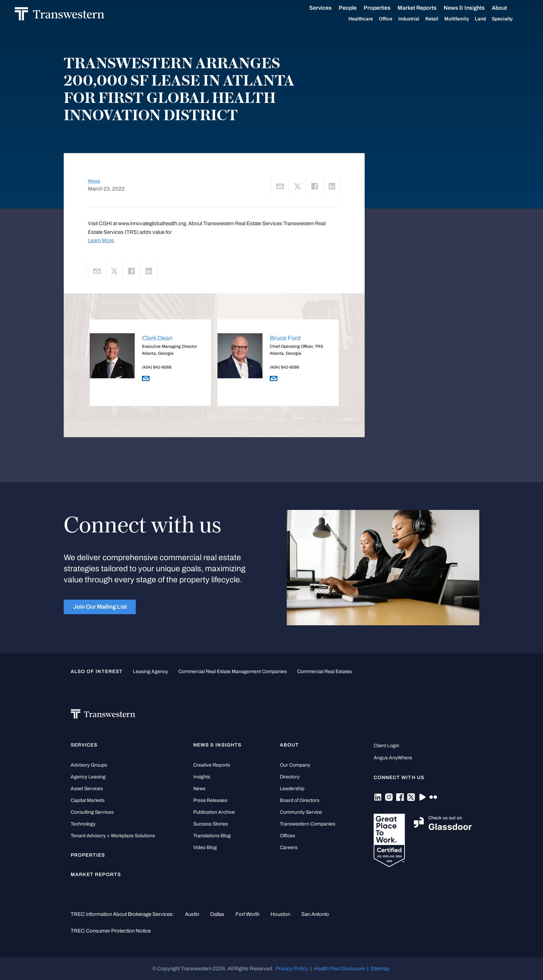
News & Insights (457, 8)
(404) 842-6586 (284, 367)
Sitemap (380, 969)
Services (313, 8)
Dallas (217, 914)
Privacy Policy (292, 969)
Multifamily (449, 19)
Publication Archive (214, 812)
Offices (287, 836)
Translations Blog (212, 836)
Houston (280, 914)
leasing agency (150, 672)
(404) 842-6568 (157, 367)
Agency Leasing (88, 777)
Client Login (386, 746)
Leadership (292, 789)
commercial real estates (324, 672)
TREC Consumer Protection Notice (111, 931)
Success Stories (211, 824)
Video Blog (205, 847)
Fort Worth (247, 914)
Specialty (495, 19)
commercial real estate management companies (233, 672)
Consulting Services (92, 812)
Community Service (301, 812)
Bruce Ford (285, 338)
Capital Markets (88, 800)
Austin (192, 914)
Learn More (101, 240)
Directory (290, 777)
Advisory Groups (89, 765)
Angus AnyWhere (393, 758)
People (340, 8)
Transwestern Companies (308, 824)
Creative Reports (212, 765)
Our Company (295, 765)
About (492, 8)
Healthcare (353, 19)
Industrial (401, 19)
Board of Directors (300, 800)
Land (473, 19)
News (94, 181)
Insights (202, 777)
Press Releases (210, 800)
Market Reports (410, 8)
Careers (289, 847)
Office (378, 19)
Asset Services (87, 789)
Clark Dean (157, 338)
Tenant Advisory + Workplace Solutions (113, 836)
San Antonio (315, 914)
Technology (83, 824)
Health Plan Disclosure (339, 969)
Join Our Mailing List (100, 607)
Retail (424, 19)
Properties (370, 8)
